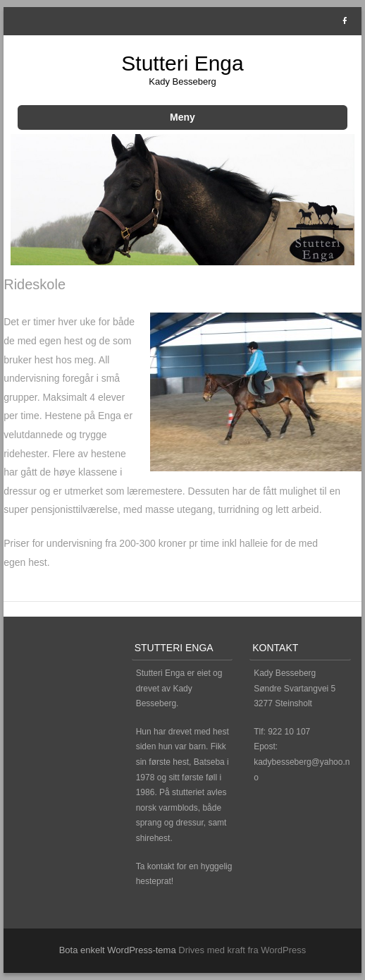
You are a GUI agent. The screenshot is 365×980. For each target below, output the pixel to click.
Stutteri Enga (182, 63)
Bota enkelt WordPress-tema (118, 950)
